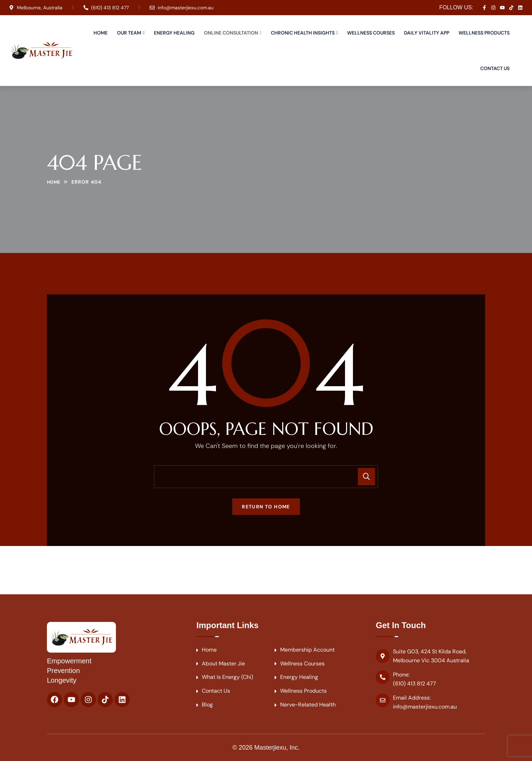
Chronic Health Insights (303, 33)
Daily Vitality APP (427, 33)
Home (101, 33)
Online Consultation (231, 33)
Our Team (129, 33)
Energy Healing (174, 33)
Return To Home (266, 507)
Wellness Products (484, 33)
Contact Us (495, 68)
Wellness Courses (371, 33)
